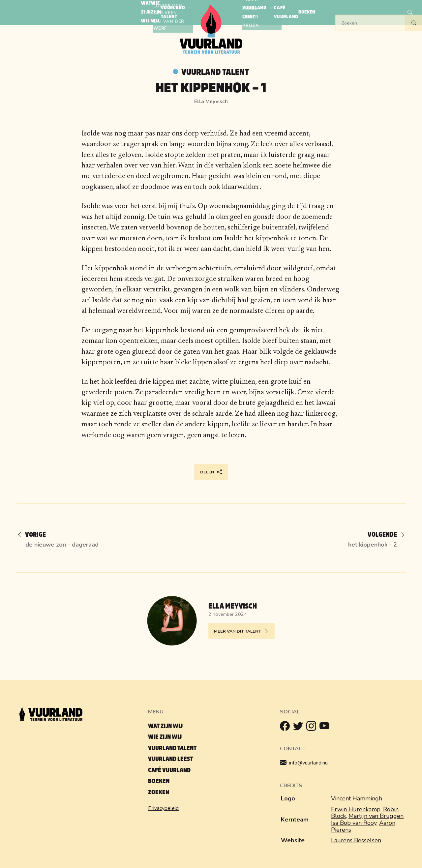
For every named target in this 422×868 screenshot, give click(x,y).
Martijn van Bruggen (376, 816)
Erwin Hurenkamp (356, 809)
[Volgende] (381, 535)
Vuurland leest (170, 759)
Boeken (159, 781)
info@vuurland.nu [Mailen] (309, 763)
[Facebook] (286, 728)
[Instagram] (313, 728)
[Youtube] (326, 728)
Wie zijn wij (165, 737)
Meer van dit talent (241, 631)
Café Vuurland (169, 770)
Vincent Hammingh (357, 798)
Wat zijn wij (165, 726)
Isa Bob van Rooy (354, 823)
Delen (211, 472)
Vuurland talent (215, 72)
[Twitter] (300, 728)
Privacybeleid (163, 808)
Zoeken (159, 792)
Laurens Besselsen (356, 840)
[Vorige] (35, 535)
